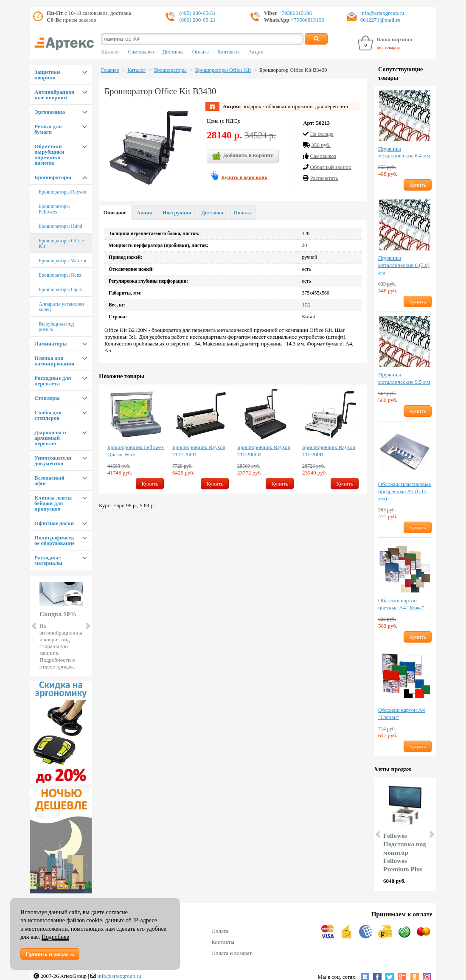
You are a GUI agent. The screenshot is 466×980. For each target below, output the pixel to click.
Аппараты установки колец (61, 307)
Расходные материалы (48, 560)
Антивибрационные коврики (54, 95)
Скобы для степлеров (48, 415)
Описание (115, 213)
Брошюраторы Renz (60, 275)
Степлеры (47, 398)
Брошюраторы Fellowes (54, 209)
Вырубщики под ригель (56, 327)
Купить (150, 484)
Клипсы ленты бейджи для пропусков (53, 503)
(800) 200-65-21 (197, 20)
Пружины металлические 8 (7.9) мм (404, 265)
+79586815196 (295, 13)
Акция (144, 213)
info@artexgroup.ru (382, 13)
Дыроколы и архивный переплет (50, 438)
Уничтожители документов (53, 461)
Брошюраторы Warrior (63, 261)
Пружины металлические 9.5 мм (404, 378)
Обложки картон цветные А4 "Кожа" (401, 604)
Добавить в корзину (243, 156)
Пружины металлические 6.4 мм (404, 152)
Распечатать (324, 178)
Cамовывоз (323, 156)
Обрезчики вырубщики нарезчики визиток (49, 154)
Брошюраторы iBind (60, 226)
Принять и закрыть (50, 954)
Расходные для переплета (53, 381)
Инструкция (177, 213)
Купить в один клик (244, 177)
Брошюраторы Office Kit (61, 243)
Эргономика (50, 112)
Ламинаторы (51, 344)
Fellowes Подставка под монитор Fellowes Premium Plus (404, 852)
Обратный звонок (330, 167)
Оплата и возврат (232, 953)
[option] (136, 439)
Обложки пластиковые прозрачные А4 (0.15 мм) (404, 491)
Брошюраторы (53, 177)
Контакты (229, 52)
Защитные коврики (48, 75)
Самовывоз (141, 52)
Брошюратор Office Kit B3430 (293, 70)
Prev (35, 626)
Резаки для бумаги (48, 129)
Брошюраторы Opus (60, 289)
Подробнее (55, 937)
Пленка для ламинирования (54, 361)
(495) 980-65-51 (197, 13)
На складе (321, 134)
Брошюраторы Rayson (62, 192)
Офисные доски (54, 523)
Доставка (173, 52)
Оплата (201, 52)
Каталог (110, 52)
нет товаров (388, 47)
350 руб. (321, 145)
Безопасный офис (49, 480)
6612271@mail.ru (380, 20)
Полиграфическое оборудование (55, 540)
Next (87, 626)
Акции (256, 52)
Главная (110, 70)
